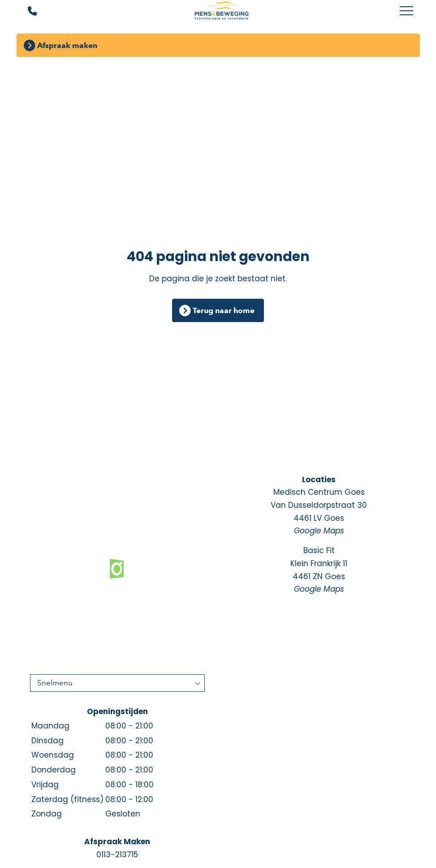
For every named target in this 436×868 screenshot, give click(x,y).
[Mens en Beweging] (222, 11)
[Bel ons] (27, 11)
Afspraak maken (67, 45)
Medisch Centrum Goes (319, 512)
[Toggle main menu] (406, 11)
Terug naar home (224, 310)
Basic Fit (319, 570)
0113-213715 (117, 855)
